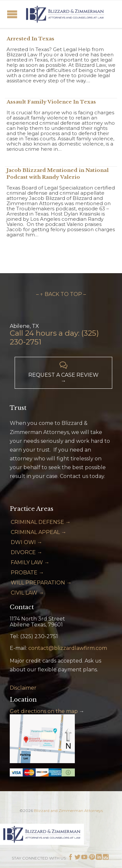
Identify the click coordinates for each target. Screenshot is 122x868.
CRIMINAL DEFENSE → (41, 522)
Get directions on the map (44, 711)
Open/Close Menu (12, 14)
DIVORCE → (27, 552)
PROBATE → (27, 573)
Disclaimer (23, 688)
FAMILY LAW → (30, 562)
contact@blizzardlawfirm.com (68, 648)
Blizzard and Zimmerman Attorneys (68, 811)
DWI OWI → (27, 542)
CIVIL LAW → (27, 593)
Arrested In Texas (30, 39)
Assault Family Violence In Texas (51, 102)
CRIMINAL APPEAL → (39, 532)
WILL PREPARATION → (41, 583)
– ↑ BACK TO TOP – (61, 294)
